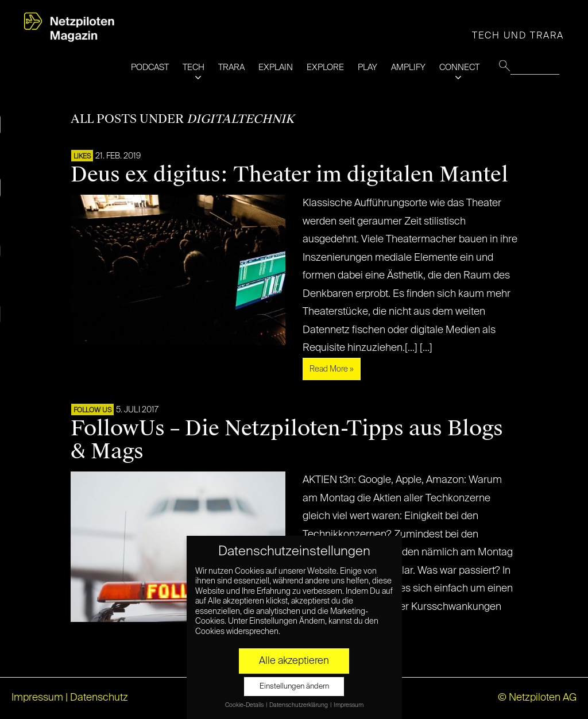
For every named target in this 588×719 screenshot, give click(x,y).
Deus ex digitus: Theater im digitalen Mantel (289, 175)
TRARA (231, 67)
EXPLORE (325, 67)
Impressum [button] (349, 705)
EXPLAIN (276, 67)
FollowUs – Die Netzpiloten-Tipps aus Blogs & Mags (287, 440)
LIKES (82, 157)
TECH (194, 67)
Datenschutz (99, 698)
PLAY (367, 67)
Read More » (332, 369)
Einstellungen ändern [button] (294, 687)
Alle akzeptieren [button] (294, 661)
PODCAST (150, 67)
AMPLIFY (408, 67)
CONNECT (459, 67)
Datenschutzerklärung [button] (299, 705)
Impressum (37, 698)
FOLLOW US (92, 411)
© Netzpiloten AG (537, 698)
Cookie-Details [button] (245, 705)
